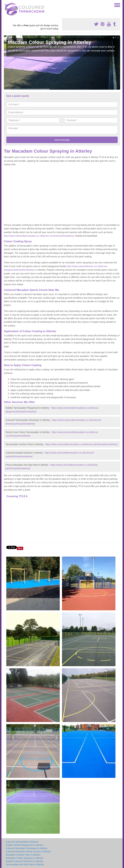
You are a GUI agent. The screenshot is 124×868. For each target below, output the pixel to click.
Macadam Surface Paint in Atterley (23, 855)
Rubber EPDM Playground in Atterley (24, 845)
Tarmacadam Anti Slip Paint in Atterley (25, 864)
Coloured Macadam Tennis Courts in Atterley (28, 851)
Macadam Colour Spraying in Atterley (24, 858)
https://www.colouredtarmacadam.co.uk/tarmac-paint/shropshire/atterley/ (82, 444)
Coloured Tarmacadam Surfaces (22, 842)
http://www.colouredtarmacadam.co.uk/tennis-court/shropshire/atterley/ (39, 236)
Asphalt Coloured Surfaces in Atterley (25, 861)
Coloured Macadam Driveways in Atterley (26, 848)
